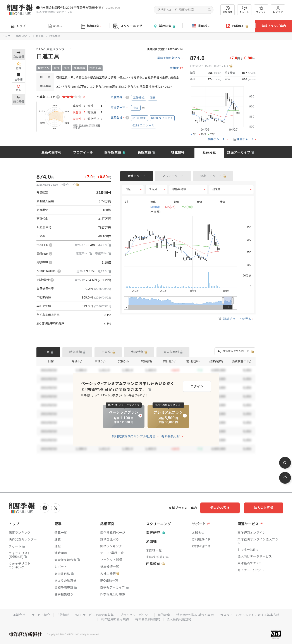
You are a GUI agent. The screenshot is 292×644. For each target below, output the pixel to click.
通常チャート (137, 176)
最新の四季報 (52, 152)
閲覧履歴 (228, 10)
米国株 (201, 26)
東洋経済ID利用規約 (115, 619)
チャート (244, 10)
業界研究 (164, 26)
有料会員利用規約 (148, 619)
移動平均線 (179, 189)
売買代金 (137, 352)
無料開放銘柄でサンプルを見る (134, 436)
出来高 (216, 189)
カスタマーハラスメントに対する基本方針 (250, 615)
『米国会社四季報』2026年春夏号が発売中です (72, 8)
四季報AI (237, 26)
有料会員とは (171, 436)
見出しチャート (211, 176)
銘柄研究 (91, 26)
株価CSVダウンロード (235, 351)
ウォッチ (261, 10)
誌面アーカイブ (239, 152)
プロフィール (83, 152)
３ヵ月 (153, 189)
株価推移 (209, 153)
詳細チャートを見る (234, 319)
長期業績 (144, 152)
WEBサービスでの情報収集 (94, 615)
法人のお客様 (264, 508)
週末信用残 (171, 352)
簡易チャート (217, 139)
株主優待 (178, 152)
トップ (18, 26)
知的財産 (164, 615)
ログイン (278, 10)
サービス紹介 (41, 615)
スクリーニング (128, 26)
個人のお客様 (220, 508)
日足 (128, 189)
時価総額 (76, 352)
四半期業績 (113, 152)
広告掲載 (63, 615)
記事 (55, 26)
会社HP (175, 68)
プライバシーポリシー (136, 615)
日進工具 (38, 36)
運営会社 (19, 615)
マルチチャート (173, 176)
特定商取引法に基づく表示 (195, 615)
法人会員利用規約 (179, 619)
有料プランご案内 (273, 26)
